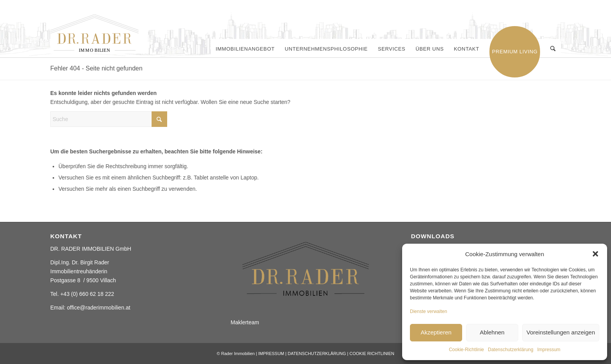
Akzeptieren (436, 332)
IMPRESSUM (271, 353)
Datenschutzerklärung (511, 350)
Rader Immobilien (238, 353)
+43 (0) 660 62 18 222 (87, 294)
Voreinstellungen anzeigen (561, 332)
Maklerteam (245, 322)
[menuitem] (245, 49)
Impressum (549, 350)
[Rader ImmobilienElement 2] (99, 34)
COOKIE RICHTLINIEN (372, 353)
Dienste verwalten (428, 311)
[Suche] (553, 49)
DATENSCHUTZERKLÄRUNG (317, 353)
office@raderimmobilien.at (99, 308)
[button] (595, 254)
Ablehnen (492, 332)
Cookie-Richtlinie (466, 350)
